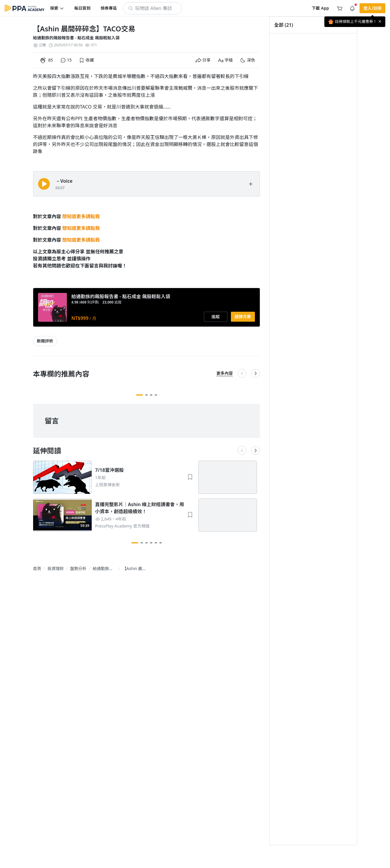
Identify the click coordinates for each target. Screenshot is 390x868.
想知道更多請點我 (81, 216)
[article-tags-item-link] (45, 341)
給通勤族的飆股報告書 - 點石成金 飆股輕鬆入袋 (76, 38)
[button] (57, 8)
